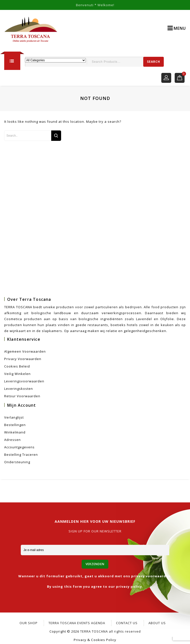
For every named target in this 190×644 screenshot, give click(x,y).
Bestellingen (15, 425)
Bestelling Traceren (21, 455)
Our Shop (29, 623)
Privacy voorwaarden (23, 359)
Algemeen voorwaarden (25, 351)
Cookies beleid (17, 366)
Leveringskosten (19, 389)
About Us (157, 623)
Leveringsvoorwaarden (24, 381)
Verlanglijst (14, 417)
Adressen (12, 440)
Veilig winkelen (17, 374)
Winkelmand (15, 432)
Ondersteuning (17, 462)
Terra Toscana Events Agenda (77, 623)
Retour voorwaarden (22, 396)
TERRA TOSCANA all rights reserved (110, 631)
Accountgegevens (19, 447)
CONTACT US (127, 623)
